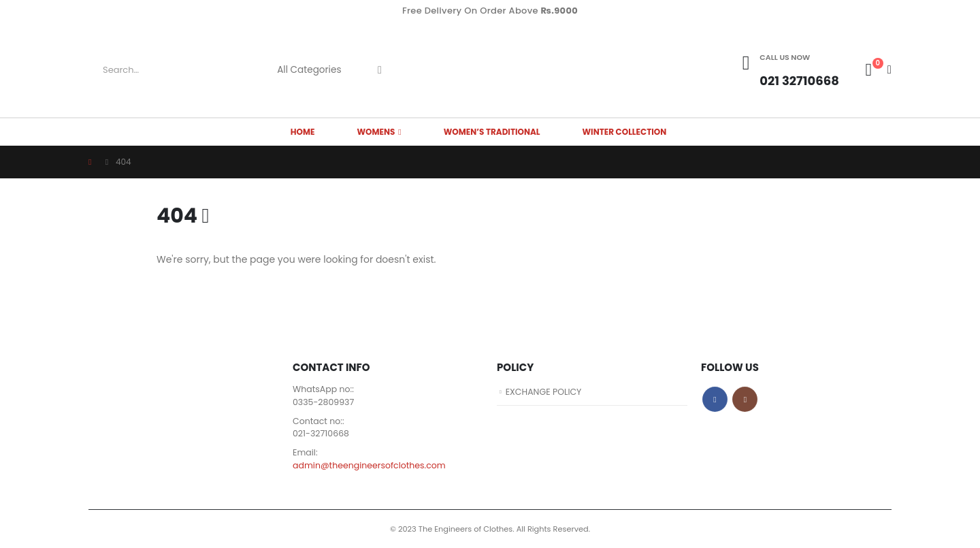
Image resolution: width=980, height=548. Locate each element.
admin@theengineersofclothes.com (370, 465)
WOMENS (376, 132)
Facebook (715, 399)
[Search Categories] (314, 70)
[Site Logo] (490, 70)
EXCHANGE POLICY (544, 392)
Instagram (745, 399)
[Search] (380, 70)
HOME (303, 132)
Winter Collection (625, 132)
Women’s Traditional (492, 132)
